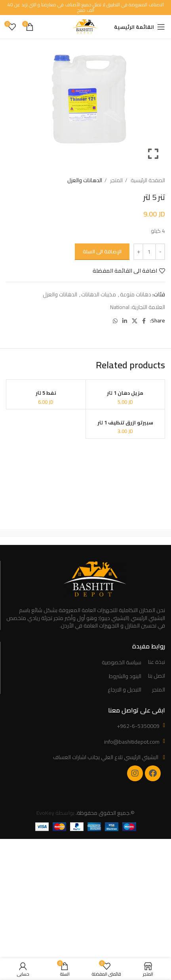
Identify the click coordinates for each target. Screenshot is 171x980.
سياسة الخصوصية (122, 663)
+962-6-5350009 (138, 726)
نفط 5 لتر (46, 393)
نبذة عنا (157, 662)
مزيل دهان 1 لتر (125, 393)
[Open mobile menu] (140, 27)
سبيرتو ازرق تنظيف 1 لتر (125, 423)
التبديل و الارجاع (124, 690)
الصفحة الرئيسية (147, 180)
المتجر (116, 180)
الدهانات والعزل (85, 180)
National (120, 307)
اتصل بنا (157, 676)
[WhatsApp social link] (115, 321)
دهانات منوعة (136, 294)
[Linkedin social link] (125, 321)
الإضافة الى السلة (102, 251)
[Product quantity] (149, 252)
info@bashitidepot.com (132, 742)
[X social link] (135, 321)
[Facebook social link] (144, 321)
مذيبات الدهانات (99, 294)
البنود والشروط (125, 677)
